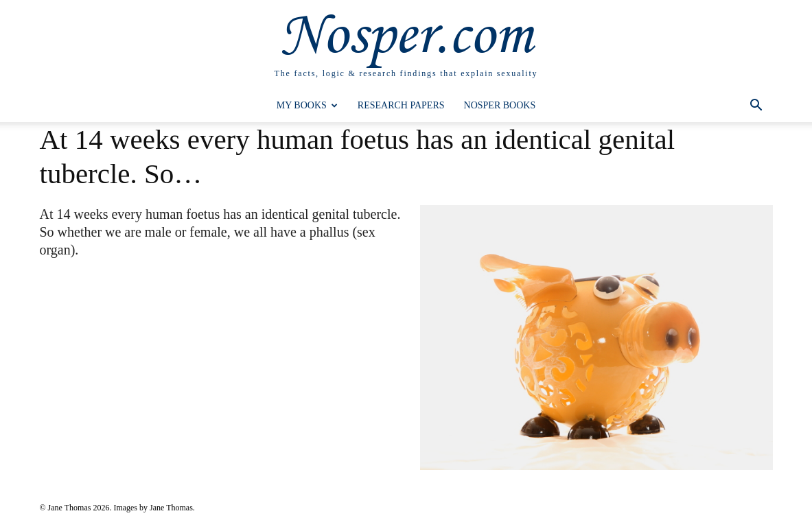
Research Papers (401, 105)
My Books (307, 105)
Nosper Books (500, 105)
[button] (756, 107)
